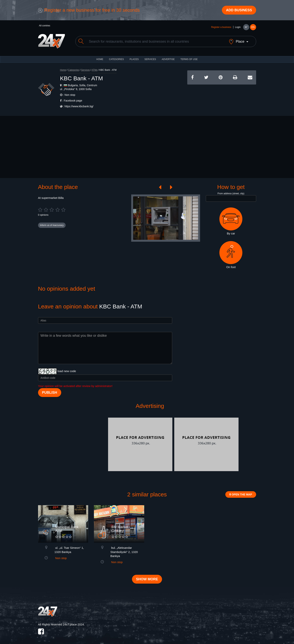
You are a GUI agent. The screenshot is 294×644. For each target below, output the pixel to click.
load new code (67, 371)
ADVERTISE (168, 59)
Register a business (221, 27)
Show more (147, 579)
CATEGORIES (116, 59)
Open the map (241, 494)
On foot (231, 255)
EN (253, 27)
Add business (239, 10)
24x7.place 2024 (73, 624)
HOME (100, 59)
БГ (246, 27)
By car (231, 221)
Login (238, 27)
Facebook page (73, 101)
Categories (74, 70)
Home (63, 70)
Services (150, 59)
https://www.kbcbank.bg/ (79, 106)
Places (134, 59)
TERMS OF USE (189, 59)
